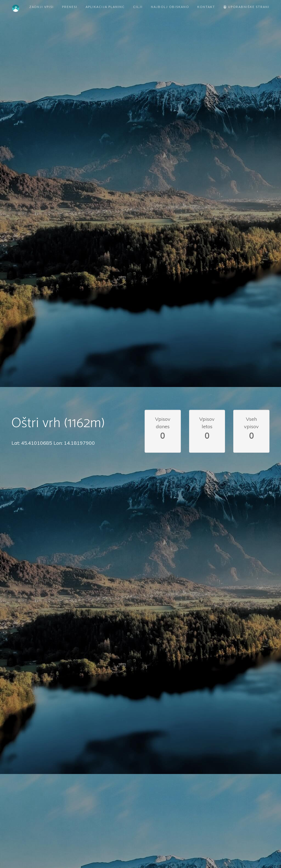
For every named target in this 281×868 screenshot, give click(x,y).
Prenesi (70, 7)
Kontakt (206, 7)
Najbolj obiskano (170, 7)
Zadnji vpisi (42, 7)
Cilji (138, 7)
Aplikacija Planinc (105, 7)
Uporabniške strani (246, 7)
